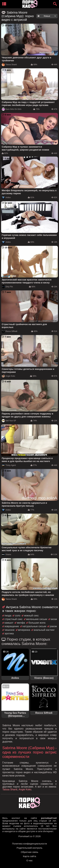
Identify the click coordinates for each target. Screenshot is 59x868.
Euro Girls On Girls (12, 109)
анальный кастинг (44, 630)
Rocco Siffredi (9, 331)
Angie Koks (8, 376)
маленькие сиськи (37, 619)
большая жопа (37, 623)
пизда (8, 616)
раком (53, 626)
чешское (10, 630)
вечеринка (24, 630)
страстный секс (14, 619)
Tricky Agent (9, 465)
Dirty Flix (7, 287)
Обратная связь (29, 852)
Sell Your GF (9, 421)
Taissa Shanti (9, 65)
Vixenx (6, 554)
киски (54, 619)
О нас (30, 860)
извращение (12, 626)
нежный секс (31, 616)
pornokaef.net (49, 818)
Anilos (6, 197)
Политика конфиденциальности (29, 844)
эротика (9, 633)
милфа (21, 623)
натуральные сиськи (34, 626)
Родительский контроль (30, 848)
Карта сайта (30, 856)
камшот (9, 623)
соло (18, 616)
